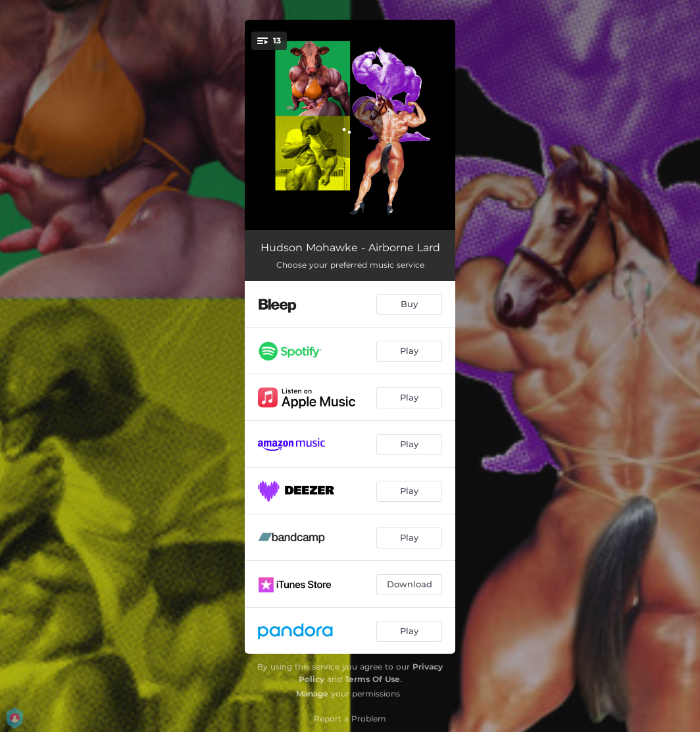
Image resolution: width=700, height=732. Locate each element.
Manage (312, 694)
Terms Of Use (372, 679)
